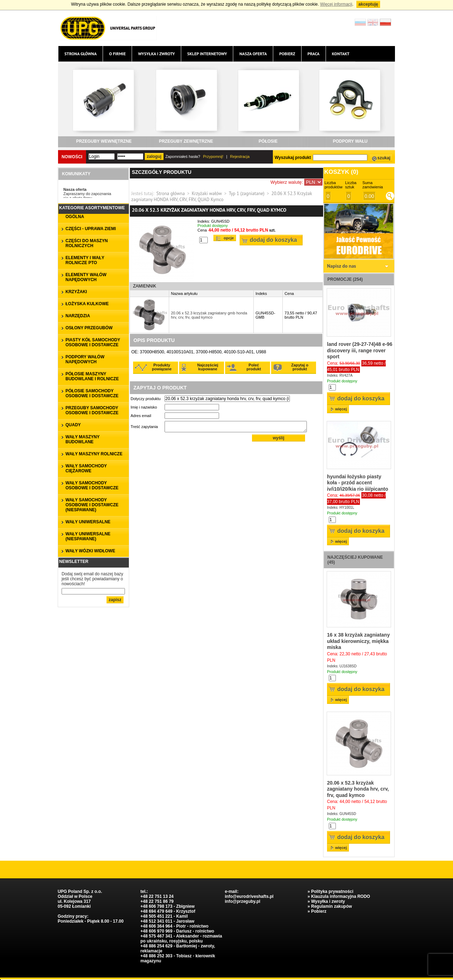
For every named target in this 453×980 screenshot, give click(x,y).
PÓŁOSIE (268, 141)
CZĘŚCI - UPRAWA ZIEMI (91, 229)
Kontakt (341, 54)
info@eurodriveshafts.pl (249, 896)
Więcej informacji (336, 4)
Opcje (229, 238)
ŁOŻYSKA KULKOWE (87, 304)
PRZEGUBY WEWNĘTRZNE (104, 141)
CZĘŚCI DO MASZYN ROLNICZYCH (87, 243)
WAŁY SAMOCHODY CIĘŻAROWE (86, 468)
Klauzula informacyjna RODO (341, 896)
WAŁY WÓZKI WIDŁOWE (90, 551)
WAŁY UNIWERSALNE (88, 522)
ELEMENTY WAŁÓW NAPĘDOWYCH (86, 277)
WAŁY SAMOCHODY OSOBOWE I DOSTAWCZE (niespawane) (92, 505)
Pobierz (287, 54)
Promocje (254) (345, 279)
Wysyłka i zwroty (156, 54)
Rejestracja (240, 156)
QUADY (73, 425)
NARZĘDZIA (78, 316)
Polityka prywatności (332, 891)
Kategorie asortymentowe (92, 208)
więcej (341, 409)
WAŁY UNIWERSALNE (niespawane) (88, 536)
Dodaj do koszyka (273, 240)
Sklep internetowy (207, 54)
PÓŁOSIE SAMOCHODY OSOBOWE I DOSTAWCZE (92, 393)
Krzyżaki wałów (207, 193)
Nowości (72, 157)
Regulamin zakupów (331, 906)
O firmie (117, 54)
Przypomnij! (213, 156)
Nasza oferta (253, 54)
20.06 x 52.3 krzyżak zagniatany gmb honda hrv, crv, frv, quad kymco (209, 315)
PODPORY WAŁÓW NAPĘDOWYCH (85, 359)
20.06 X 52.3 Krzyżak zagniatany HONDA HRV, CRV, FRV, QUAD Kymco (222, 196)
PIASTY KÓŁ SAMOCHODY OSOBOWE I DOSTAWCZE (93, 342)
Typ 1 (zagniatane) (246, 193)
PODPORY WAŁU (350, 141)
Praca (314, 54)
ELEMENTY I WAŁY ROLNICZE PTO (85, 260)
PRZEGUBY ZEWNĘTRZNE (186, 141)
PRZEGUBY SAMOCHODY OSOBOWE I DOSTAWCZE (92, 410)
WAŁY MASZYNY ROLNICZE (94, 454)
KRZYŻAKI (76, 292)
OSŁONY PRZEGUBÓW (89, 328)
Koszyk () (341, 172)
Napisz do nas (342, 266)
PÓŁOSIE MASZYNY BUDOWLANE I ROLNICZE (92, 376)
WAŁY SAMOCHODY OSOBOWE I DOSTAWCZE (92, 485)
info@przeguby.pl (242, 901)
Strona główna (81, 54)
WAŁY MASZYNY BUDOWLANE (82, 439)
